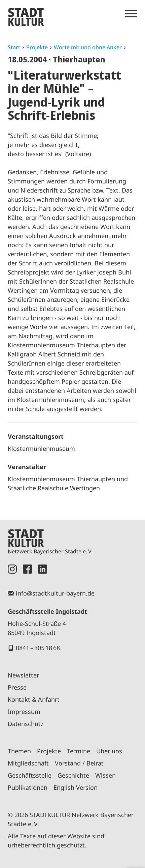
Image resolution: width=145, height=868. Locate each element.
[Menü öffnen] (131, 14)
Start (14, 47)
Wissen (105, 775)
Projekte (37, 47)
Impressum (24, 712)
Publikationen (28, 787)
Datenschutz (26, 724)
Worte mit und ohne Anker (88, 47)
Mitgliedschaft (28, 763)
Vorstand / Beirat (79, 763)
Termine (79, 751)
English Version (76, 787)
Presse (17, 687)
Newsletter (23, 675)
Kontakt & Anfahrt (34, 699)
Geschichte (73, 775)
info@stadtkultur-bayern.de (55, 593)
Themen (19, 751)
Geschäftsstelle (30, 775)
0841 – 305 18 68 (38, 648)
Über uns (109, 751)
